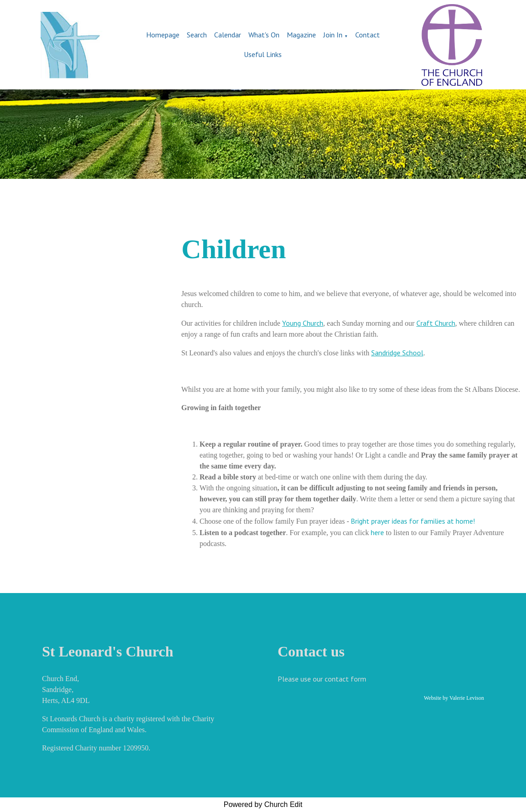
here (376, 532)
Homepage (163, 35)
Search (197, 35)
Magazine (301, 35)
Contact (368, 35)
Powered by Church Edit (263, 804)
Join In (333, 35)
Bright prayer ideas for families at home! (413, 521)
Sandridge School (397, 353)
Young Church (303, 323)
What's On (264, 35)
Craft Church (436, 323)
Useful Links (263, 54)
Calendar (228, 35)
